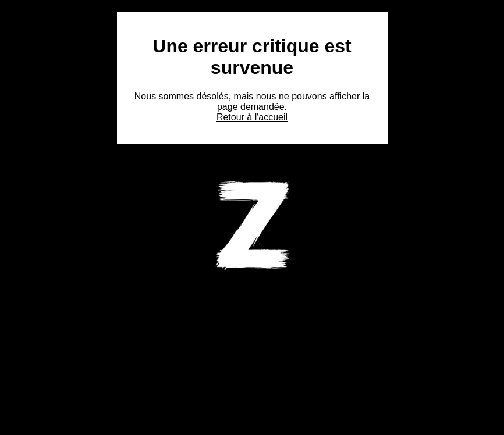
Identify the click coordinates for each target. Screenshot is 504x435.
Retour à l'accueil (252, 117)
